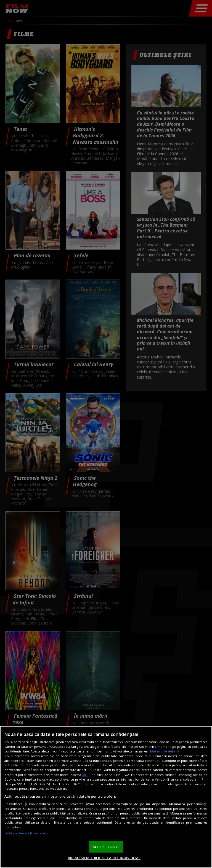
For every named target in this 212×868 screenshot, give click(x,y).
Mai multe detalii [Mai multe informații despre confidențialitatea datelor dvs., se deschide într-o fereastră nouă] (164, 751)
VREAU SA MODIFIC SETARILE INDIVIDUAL (104, 858)
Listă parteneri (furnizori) (26, 833)
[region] (106, 797)
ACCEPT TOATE (106, 847)
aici (85, 775)
